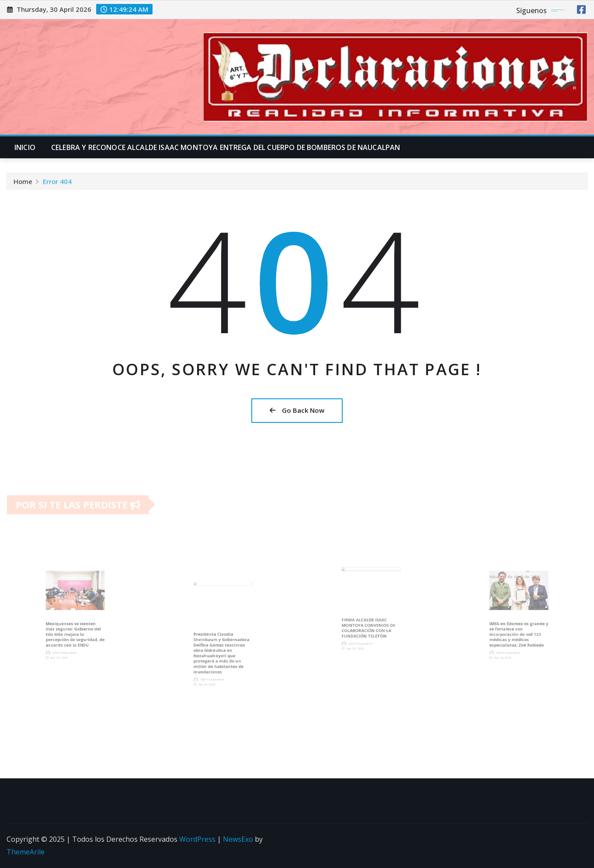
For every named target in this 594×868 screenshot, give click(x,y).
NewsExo (238, 839)
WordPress (197, 839)
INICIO (25, 147)
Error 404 (57, 183)
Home (23, 183)
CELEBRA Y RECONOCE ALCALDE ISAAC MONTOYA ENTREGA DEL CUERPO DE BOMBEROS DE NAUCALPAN (226, 147)
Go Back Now (297, 410)
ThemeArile (26, 852)
